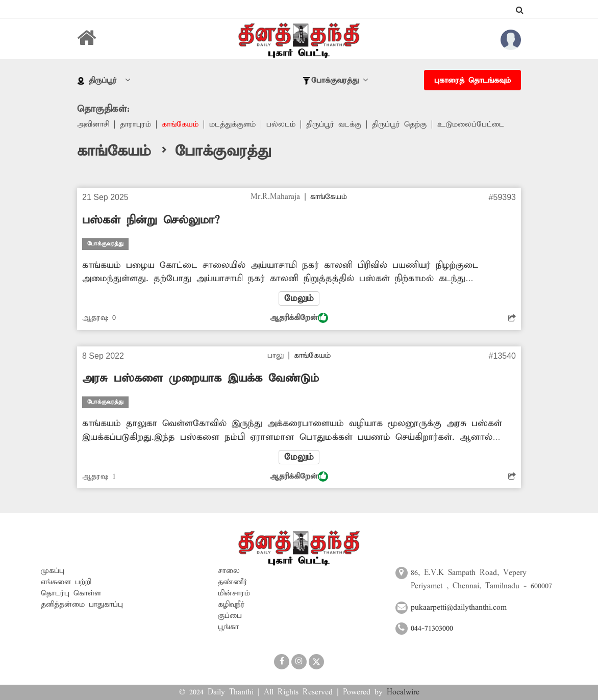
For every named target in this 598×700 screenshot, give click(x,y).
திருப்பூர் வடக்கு (334, 124)
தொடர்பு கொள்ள (71, 593)
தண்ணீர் (233, 582)
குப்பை (230, 616)
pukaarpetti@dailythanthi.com (459, 608)
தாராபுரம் (135, 124)
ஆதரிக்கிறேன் (299, 318)
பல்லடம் (281, 124)
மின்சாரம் (234, 593)
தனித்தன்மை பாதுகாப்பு (82, 605)
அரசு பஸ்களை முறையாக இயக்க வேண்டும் (201, 379)
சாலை (229, 571)
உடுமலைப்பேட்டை (471, 124)
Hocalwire (403, 692)
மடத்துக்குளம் (232, 124)
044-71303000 (432, 629)
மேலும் (299, 298)
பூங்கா (228, 627)
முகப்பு (53, 571)
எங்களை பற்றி (66, 582)
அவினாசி (93, 124)
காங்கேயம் (180, 124)
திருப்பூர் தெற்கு (399, 124)
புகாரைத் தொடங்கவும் (472, 81)
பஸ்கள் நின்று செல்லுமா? (151, 220)
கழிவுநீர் (231, 605)
